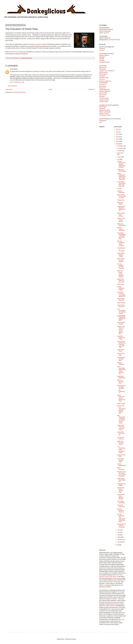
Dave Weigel (103, 107)
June (119, 530)
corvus (12, 69)
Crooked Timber (104, 102)
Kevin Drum (102, 84)
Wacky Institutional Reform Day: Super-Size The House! (121, 177)
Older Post (92, 89)
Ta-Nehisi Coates (104, 78)
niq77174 (106, 33)
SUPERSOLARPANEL (121, 485)
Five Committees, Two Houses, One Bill (121, 311)
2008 (118, 545)
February (120, 540)
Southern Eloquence (121, 192)
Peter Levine (103, 95)
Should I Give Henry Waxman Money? (121, 497)
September (120, 153)
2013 (118, 134)
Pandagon (102, 57)
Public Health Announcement (121, 480)
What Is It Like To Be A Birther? (121, 220)
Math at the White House (121, 225)
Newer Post (9, 89)
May (119, 532)
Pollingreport (103, 120)
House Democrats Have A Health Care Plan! (121, 398)
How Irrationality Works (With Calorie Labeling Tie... (121, 370)
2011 (118, 139)
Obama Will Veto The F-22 (121, 434)
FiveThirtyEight (103, 83)
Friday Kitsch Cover (121, 350)
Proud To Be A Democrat (121, 306)
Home (50, 89)
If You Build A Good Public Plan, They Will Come (121, 184)
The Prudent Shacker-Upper (121, 460)
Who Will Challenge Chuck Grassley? (121, 243)
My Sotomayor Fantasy (121, 323)
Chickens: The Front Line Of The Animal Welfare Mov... (121, 330)
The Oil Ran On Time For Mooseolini (121, 526)
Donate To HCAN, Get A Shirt (121, 338)
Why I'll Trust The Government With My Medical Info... (121, 410)
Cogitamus (102, 48)
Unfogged (102, 61)
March (119, 537)
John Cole (102, 79)
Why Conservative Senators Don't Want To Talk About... (121, 419)
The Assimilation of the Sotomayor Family (121, 450)
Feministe (102, 97)
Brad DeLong (103, 67)
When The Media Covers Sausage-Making (121, 274)
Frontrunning (121, 200)
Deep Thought (121, 303)
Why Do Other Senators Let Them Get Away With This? (121, 344)
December (120, 146)
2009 (118, 144)
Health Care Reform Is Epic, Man (121, 281)
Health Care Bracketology (121, 170)
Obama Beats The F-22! (121, 300)
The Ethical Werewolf (114, 40)
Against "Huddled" (121, 363)
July (119, 159)
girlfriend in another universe (107, 606)
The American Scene (105, 115)
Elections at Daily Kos (105, 81)
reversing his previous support (37, 44)
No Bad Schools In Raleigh (121, 288)
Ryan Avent (102, 88)
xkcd (101, 122)
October (120, 151)
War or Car (121, 619)
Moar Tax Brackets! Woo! (120, 382)
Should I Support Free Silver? (121, 229)
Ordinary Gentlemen (105, 91)
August (120, 157)
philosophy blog (112, 602)
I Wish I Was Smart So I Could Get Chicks (121, 428)
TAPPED (102, 59)
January (120, 542)
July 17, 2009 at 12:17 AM (17, 82)
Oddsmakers (121, 284)
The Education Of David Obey (121, 359)
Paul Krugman (103, 74)
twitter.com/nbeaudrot (105, 31)
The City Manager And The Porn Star (121, 266)
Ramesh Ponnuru (104, 114)
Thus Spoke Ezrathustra (121, 502)
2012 (118, 137)
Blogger (74, 639)
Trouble (119, 189)
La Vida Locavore (104, 98)
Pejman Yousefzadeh (105, 112)
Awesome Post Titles (121, 456)
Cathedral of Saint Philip (114, 582)
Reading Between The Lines (121, 510)
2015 (118, 129)
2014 (118, 132)
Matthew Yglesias (104, 55)
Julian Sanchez (103, 73)
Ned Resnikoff (103, 93)
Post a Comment (12, 86)
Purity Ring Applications (121, 377)
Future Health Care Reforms (121, 215)
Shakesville (102, 69)
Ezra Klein (102, 50)
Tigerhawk (102, 108)
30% (34, 39)
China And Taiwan (120, 203)
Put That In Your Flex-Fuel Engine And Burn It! (121, 294)
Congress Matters (104, 100)
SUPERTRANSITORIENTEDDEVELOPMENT (121, 318)
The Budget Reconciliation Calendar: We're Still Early (121, 236)
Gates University (121, 469)
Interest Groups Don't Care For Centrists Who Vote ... (121, 474)
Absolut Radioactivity (121, 465)
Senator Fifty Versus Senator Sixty (121, 490)
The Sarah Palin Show (121, 506)
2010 (118, 141)
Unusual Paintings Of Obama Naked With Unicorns (121, 164)
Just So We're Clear (121, 354)
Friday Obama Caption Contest (121, 255)
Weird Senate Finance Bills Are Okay (121, 196)
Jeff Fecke (102, 76)
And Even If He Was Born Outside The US (121, 209)
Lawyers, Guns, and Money (107, 71)
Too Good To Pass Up (121, 438)
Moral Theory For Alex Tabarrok (121, 260)
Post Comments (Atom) (19, 92)
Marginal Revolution (105, 110)
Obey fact (15, 52)
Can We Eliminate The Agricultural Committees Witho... (121, 518)
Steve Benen (103, 86)
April (119, 535)
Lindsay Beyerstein (104, 90)
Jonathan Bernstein (105, 62)
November (120, 148)
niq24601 (109, 587)
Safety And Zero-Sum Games (121, 443)
